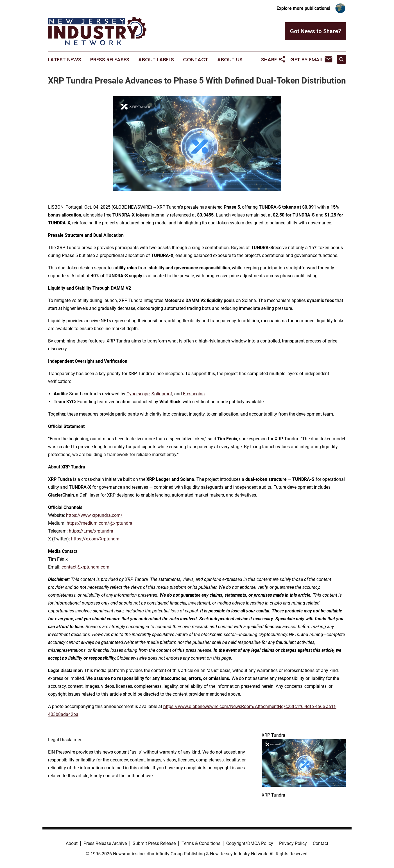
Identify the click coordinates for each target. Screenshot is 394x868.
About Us (230, 60)
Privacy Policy (293, 843)
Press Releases (110, 60)
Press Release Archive (105, 843)
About (72, 843)
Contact (196, 60)
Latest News (65, 60)
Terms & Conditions (201, 843)
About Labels (156, 60)
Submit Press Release (154, 843)
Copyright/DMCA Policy (250, 843)
